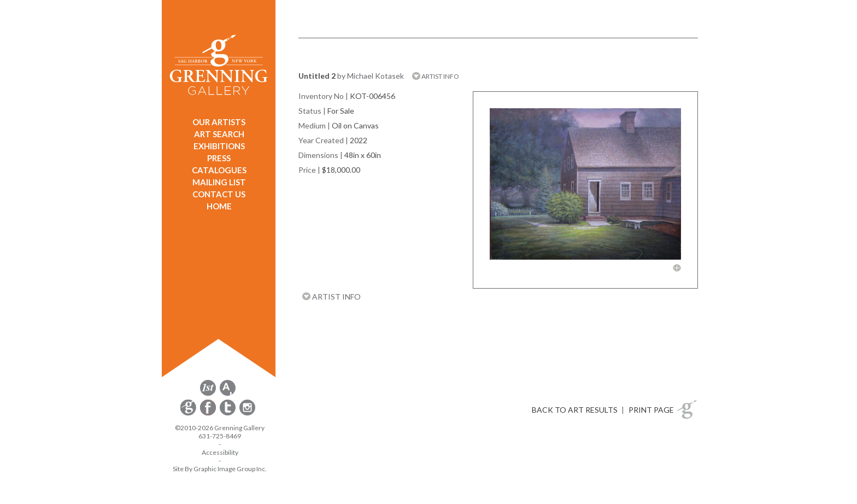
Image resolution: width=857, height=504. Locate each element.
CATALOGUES (219, 170)
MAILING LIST (219, 182)
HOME (219, 206)
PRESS (219, 158)
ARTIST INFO (436, 76)
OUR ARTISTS (219, 122)
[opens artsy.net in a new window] (228, 394)
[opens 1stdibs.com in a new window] (208, 394)
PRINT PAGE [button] (651, 410)
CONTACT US (219, 194)
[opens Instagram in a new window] (247, 414)
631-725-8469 (220, 436)
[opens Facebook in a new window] (209, 414)
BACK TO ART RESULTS (575, 410)
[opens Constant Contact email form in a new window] (189, 414)
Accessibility (220, 452)
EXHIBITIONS (219, 146)
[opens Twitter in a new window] (228, 414)
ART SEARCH (219, 134)
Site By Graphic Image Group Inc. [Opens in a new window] (220, 469)
